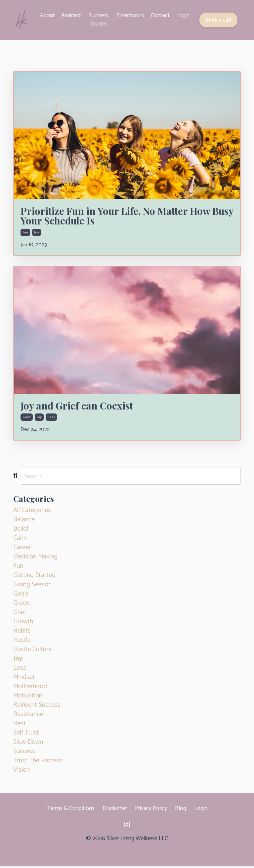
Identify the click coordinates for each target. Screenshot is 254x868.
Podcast (71, 16)
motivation (28, 698)
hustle (22, 643)
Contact (160, 16)
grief (27, 419)
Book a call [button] (218, 20)
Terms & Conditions (71, 811)
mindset (24, 680)
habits (22, 633)
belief (21, 531)
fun (25, 234)
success (24, 754)
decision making (35, 559)
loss (51, 419)
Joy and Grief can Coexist (81, 407)
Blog (181, 811)
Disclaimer (115, 811)
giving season (32, 587)
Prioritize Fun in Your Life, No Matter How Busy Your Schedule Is (122, 216)
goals (21, 596)
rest (20, 726)
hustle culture (32, 652)
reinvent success (37, 707)
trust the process (38, 763)
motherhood (30, 689)
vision (21, 772)
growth (23, 624)
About (47, 16)
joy (37, 234)
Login (183, 16)
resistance (28, 717)
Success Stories (98, 20)
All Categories (32, 513)
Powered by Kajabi (127, 852)
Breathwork (130, 16)
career (22, 550)
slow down (28, 745)
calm (20, 541)
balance (24, 522)
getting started (34, 578)
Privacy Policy (151, 811)
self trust (26, 735)
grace (21, 605)
